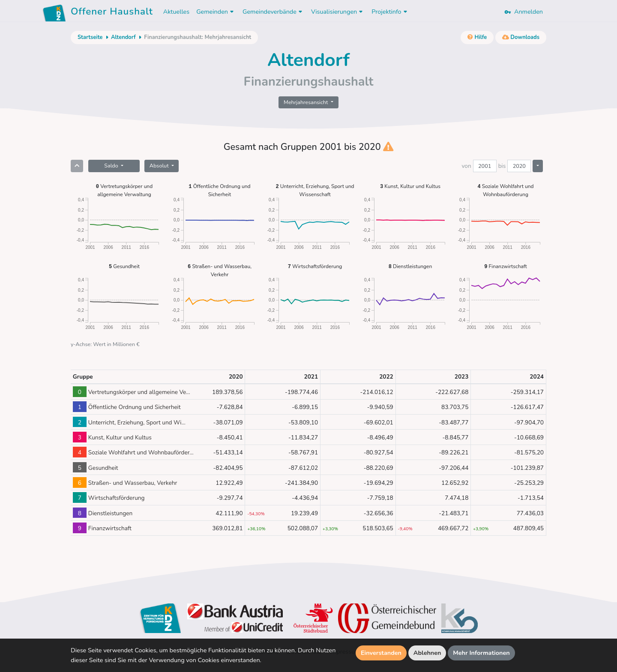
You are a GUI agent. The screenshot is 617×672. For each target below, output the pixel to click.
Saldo (112, 166)
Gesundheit (124, 266)
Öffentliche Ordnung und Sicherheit (219, 190)
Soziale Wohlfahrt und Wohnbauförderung (506, 190)
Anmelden (524, 12)
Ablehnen (427, 653)
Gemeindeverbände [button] (273, 12)
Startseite (90, 37)
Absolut (160, 166)
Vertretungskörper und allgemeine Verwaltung (124, 190)
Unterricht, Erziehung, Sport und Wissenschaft (315, 190)
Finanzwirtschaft (505, 266)
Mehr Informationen (481, 653)
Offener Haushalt (112, 13)
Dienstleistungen (410, 266)
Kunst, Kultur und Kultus (410, 186)
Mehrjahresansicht (307, 102)
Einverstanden (381, 653)
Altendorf (123, 37)
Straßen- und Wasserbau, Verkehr (220, 270)
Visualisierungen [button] (338, 12)
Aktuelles (176, 12)
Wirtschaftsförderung (315, 266)
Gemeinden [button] (216, 12)
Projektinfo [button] (390, 12)
